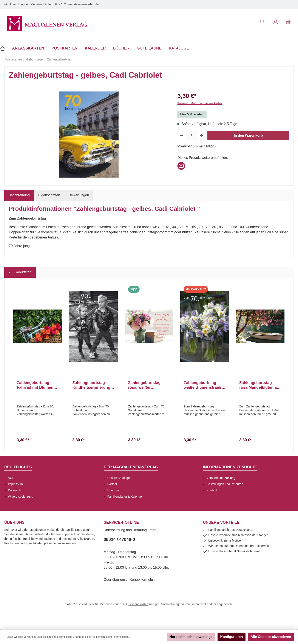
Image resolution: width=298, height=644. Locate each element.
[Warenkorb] (288, 22)
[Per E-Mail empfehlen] (181, 165)
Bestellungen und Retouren (225, 484)
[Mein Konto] (275, 22)
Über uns (113, 490)
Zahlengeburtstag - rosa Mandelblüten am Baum (260, 385)
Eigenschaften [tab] (49, 195)
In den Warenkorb (248, 135)
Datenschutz (16, 490)
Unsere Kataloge (119, 478)
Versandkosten (138, 604)
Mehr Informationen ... (119, 637)
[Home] (4, 48)
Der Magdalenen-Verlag (131, 467)
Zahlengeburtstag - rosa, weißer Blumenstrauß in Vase (148, 385)
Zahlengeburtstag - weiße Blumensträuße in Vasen (204, 385)
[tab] (19, 195)
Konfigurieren (232, 637)
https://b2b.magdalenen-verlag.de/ (76, 4)
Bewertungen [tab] (79, 195)
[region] (89, 135)
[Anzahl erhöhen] (201, 136)
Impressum (15, 484)
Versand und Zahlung (221, 478)
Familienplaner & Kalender (125, 497)
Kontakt (212, 490)
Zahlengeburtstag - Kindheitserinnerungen (93, 385)
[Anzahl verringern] (182, 136)
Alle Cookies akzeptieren (271, 637)
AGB (11, 478)
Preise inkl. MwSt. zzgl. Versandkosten (199, 103)
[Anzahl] (192, 136)
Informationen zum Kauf (230, 467)
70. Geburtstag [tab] (20, 272)
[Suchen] (262, 22)
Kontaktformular (142, 580)
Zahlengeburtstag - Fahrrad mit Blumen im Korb (35, 385)
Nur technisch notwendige (191, 637)
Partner (112, 484)
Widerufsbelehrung (21, 497)
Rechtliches (18, 467)
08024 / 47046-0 (119, 539)
